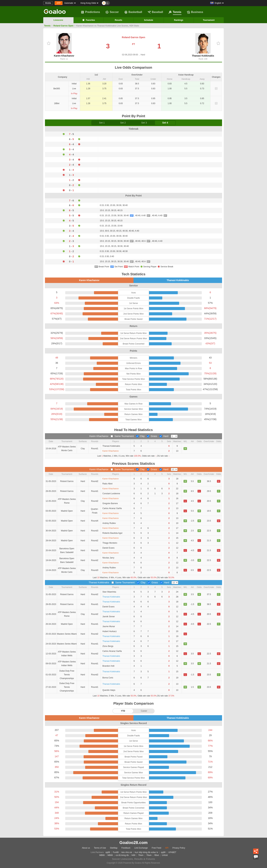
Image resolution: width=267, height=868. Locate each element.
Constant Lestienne (111, 494)
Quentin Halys (109, 690)
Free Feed (156, 848)
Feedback (126, 848)
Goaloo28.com (133, 843)
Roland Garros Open (63, 26)
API (167, 848)
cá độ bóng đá (122, 855)
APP (59, 3)
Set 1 (102, 123)
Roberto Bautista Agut (112, 533)
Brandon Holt (108, 666)
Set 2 (123, 123)
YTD (123, 711)
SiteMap (114, 848)
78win (141, 855)
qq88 (108, 852)
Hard (164, 436)
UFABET (172, 852)
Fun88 (116, 852)
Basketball (133, 12)
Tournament (209, 20)
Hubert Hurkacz (110, 631)
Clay (141, 436)
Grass (152, 436)
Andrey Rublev (109, 523)
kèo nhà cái (127, 852)
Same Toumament (123, 436)
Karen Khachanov (64, 45)
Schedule (149, 20)
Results (118, 20)
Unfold (165, 855)
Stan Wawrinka (109, 592)
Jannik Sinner (109, 617)
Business (195, 12)
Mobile (48, 3)
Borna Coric (108, 678)
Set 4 (165, 123)
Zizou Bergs (108, 646)
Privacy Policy (179, 848)
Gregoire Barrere (110, 503)
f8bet (157, 855)
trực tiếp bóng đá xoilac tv (146, 852)
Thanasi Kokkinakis (203, 45)
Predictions (91, 12)
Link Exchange (141, 848)
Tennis (175, 12)
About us (86, 848)
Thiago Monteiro (110, 543)
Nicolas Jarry (108, 558)
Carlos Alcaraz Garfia (112, 508)
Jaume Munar (109, 626)
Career (144, 711)
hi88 (133, 855)
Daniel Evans (109, 548)
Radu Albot (108, 484)
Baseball (155, 12)
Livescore (58, 20)
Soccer (112, 12)
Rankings (179, 20)
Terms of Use (100, 848)
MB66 (102, 855)
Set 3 (144, 123)
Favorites (88, 20)
